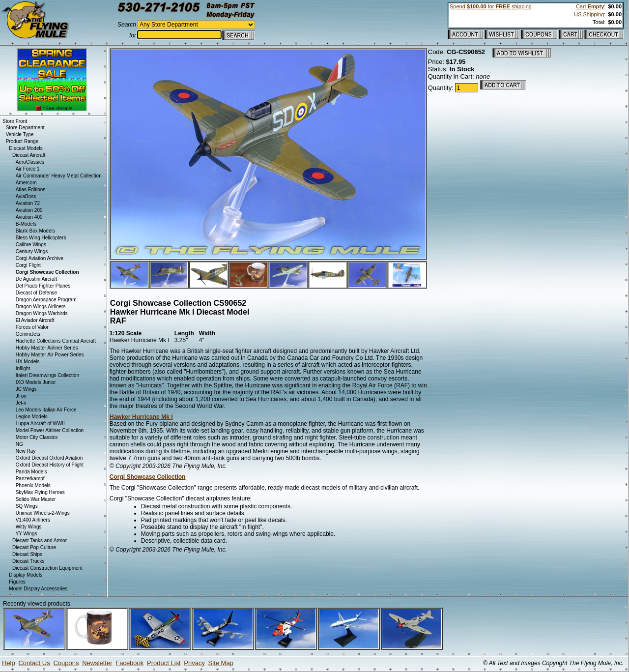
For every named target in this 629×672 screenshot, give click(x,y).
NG (19, 444)
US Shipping (589, 14)
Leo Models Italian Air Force (46, 410)
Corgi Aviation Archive (40, 258)
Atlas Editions (31, 190)
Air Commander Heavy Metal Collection (59, 176)
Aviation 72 (28, 203)
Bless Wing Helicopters (41, 238)
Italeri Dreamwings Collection (48, 375)
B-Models (26, 224)
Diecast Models (26, 148)
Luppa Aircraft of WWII (40, 424)
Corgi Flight (28, 265)
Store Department (25, 128)
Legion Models (32, 417)
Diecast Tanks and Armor (40, 541)
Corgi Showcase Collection (148, 477)
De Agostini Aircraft (36, 279)
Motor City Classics (37, 437)
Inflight (23, 368)
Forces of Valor (32, 327)
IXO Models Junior (36, 382)
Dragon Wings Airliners (41, 307)
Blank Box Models (35, 231)
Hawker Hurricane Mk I (141, 417)
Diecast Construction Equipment (47, 568)
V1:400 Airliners (33, 520)
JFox (21, 396)
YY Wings (27, 534)
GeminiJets (28, 334)
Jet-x (21, 403)
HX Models (28, 362)
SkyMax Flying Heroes (40, 492)
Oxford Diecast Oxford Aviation (49, 458)
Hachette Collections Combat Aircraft (56, 341)
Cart (590, 6)
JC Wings (26, 389)
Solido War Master (36, 499)
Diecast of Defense (37, 293)
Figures (17, 582)
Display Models (26, 575)
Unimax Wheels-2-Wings (43, 513)
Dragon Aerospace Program (46, 300)
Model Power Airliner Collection (50, 430)
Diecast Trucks (29, 561)
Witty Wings (29, 527)
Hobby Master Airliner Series (47, 348)
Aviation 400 (29, 217)
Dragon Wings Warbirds (42, 313)
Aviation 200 (29, 210)
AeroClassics (30, 162)
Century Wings (32, 251)
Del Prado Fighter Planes (43, 286)
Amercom (26, 183)
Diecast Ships (27, 554)
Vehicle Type (20, 134)
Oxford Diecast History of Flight (50, 465)
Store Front (15, 121)
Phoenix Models (33, 485)
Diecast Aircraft (29, 155)
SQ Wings (27, 506)
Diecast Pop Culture (34, 547)
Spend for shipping (491, 6)
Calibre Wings (31, 245)
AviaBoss (26, 196)
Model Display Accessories (38, 589)
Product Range (22, 141)
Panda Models (31, 472)
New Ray (26, 451)
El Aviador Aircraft (35, 320)
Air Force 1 (28, 169)
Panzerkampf (30, 479)
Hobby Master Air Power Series (50, 355)
